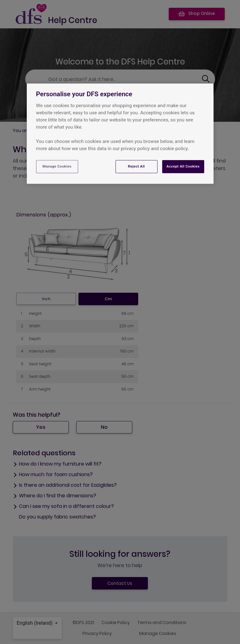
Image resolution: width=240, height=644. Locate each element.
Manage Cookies (57, 166)
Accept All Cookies (183, 166)
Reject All (136, 166)
